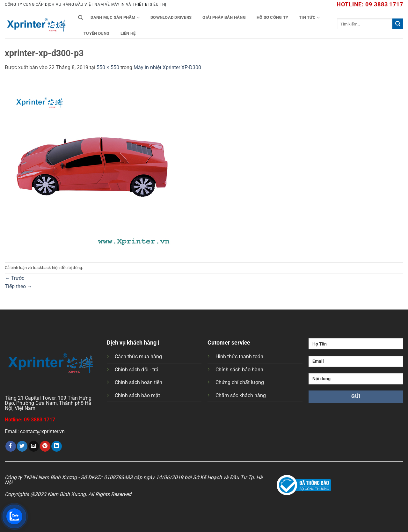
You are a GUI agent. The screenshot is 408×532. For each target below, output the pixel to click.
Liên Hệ (128, 33)
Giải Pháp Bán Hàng (224, 17)
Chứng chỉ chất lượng (240, 382)
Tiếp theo (18, 286)
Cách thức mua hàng (138, 357)
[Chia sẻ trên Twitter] (22, 446)
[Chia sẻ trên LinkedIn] (57, 446)
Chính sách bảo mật (137, 395)
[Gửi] (398, 24)
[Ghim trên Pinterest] (45, 446)
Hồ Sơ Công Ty (272, 17)
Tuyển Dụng (97, 33)
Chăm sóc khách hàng (241, 395)
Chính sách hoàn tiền (138, 382)
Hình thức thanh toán (239, 357)
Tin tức (309, 18)
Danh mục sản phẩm (115, 18)
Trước (15, 278)
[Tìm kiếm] (80, 18)
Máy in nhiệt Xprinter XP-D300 (167, 67)
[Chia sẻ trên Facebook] (11, 446)
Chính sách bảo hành (239, 370)
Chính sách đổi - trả (137, 370)
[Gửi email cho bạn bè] (34, 446)
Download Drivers (171, 17)
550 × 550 (108, 67)
